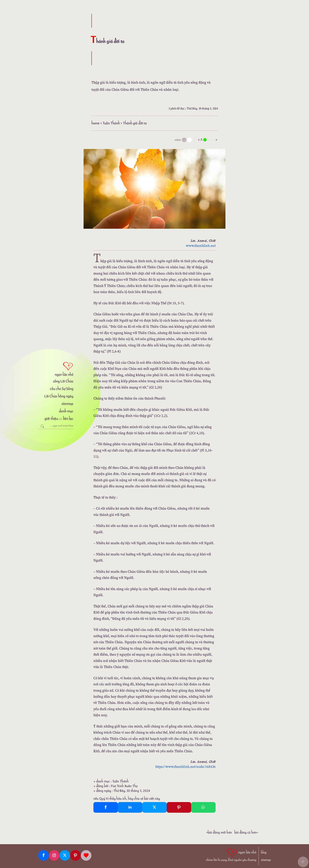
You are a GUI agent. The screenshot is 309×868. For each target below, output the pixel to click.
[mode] (184, 140)
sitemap (67, 404)
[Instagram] (54, 855)
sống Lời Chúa (63, 381)
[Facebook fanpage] (44, 855)
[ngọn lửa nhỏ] (56, 369)
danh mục (66, 411)
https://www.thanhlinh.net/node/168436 (185, 767)
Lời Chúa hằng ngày (59, 396)
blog (264, 852)
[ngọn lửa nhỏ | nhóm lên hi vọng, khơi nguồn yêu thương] (231, 854)
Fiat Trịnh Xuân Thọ (124, 786)
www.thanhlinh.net (201, 246)
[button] (303, 862)
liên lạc (68, 419)
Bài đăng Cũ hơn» (246, 832)
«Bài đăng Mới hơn (219, 832)
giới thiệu (51, 419)
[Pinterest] (75, 855)
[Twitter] (65, 855)
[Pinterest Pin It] (179, 807)
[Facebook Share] (106, 807)
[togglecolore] (189, 140)
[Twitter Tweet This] (154, 807)
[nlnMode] (208, 139)
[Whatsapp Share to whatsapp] (203, 807)
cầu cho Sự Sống (62, 389)
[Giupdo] (86, 855)
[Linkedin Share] (130, 807)
